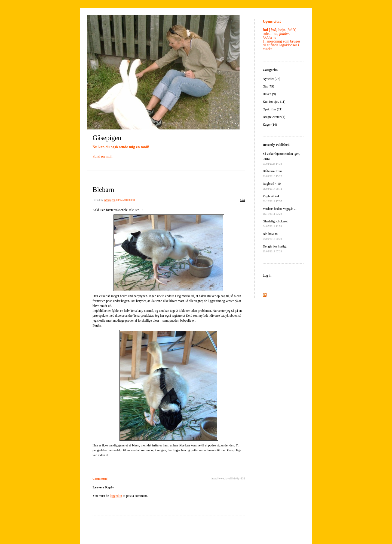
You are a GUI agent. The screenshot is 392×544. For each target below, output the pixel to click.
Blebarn (103, 190)
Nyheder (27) (271, 79)
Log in (267, 276)
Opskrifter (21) (272, 109)
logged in (116, 496)
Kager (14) (270, 125)
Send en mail (102, 157)
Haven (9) (269, 94)
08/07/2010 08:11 (125, 200)
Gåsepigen (107, 138)
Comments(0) (100, 479)
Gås (242, 200)
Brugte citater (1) (274, 117)
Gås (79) (268, 86)
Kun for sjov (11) (274, 102)
